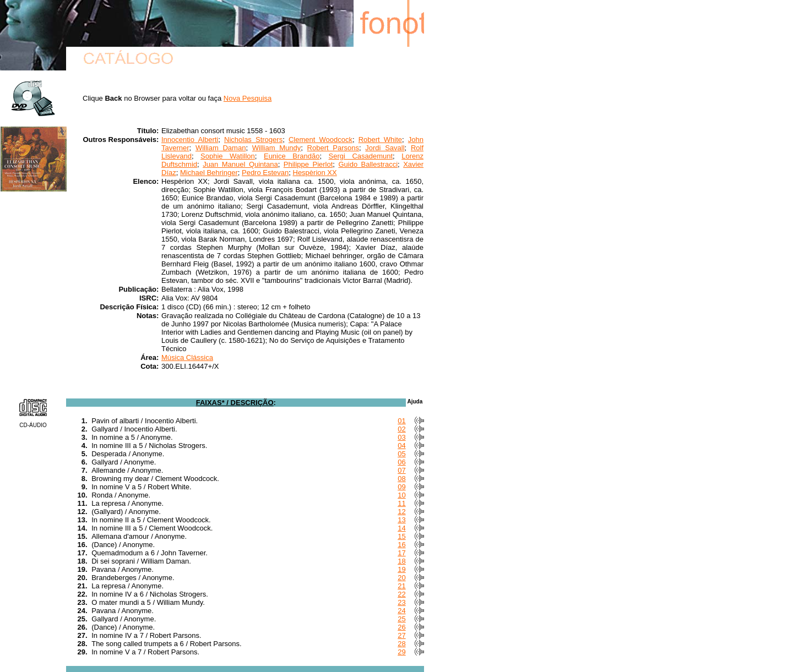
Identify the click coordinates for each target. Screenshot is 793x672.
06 (401, 462)
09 (401, 487)
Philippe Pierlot (308, 164)
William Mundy (277, 148)
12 (401, 512)
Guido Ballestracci (368, 164)
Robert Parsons (333, 148)
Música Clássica (187, 357)
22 (401, 594)
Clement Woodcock (321, 140)
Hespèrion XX (315, 173)
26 (401, 627)
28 (401, 644)
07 (401, 470)
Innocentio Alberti (190, 140)
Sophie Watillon (228, 156)
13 (401, 520)
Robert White (380, 140)
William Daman (221, 148)
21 (401, 586)
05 (401, 454)
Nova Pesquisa (248, 98)
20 (401, 578)
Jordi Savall (385, 148)
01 (401, 421)
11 (401, 503)
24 (401, 611)
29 (401, 652)
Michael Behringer (209, 173)
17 (401, 553)
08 (401, 479)
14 (401, 528)
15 (401, 536)
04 (401, 446)
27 (401, 635)
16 (401, 545)
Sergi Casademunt (361, 156)
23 (401, 602)
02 (401, 429)
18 (401, 561)
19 (401, 569)
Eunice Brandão (292, 156)
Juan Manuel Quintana (240, 164)
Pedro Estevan (265, 173)
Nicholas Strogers (253, 140)
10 (401, 495)
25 (401, 619)
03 (401, 437)
